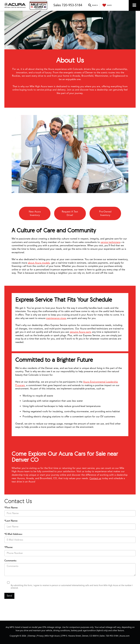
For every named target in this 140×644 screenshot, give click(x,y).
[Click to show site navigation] (134, 5)
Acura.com (125, 636)
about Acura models (39, 263)
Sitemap (32, 636)
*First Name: (11, 508)
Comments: (11, 561)
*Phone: (9, 547)
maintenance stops (56, 318)
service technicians (110, 242)
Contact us (95, 478)
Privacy (40, 636)
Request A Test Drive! (70, 213)
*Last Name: (11, 521)
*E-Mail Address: (13, 534)
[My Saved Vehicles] (107, 5)
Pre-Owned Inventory (105, 213)
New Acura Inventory (35, 213)
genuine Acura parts (80, 332)
